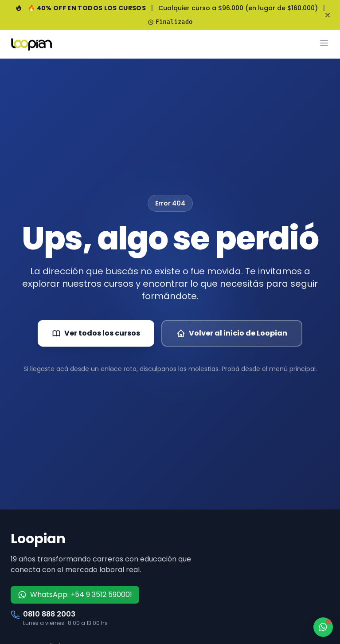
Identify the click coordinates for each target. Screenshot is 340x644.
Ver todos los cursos (96, 333)
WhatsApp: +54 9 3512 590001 (75, 595)
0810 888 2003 (49, 614)
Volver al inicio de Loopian (232, 333)
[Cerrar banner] (328, 15)
